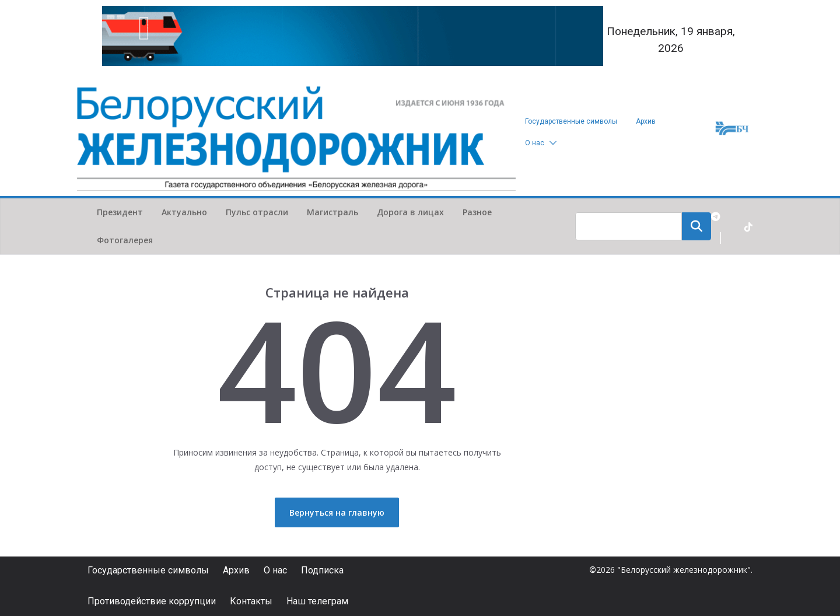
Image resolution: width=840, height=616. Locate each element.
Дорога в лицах (410, 212)
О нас (535, 143)
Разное (477, 212)
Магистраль (332, 212)
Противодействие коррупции (152, 601)
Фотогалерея (125, 240)
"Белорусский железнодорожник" (684, 570)
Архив (646, 121)
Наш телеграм (317, 601)
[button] (551, 143)
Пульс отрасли (257, 212)
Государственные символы (571, 121)
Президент (120, 212)
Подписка (322, 570)
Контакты (251, 601)
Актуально (184, 212)
